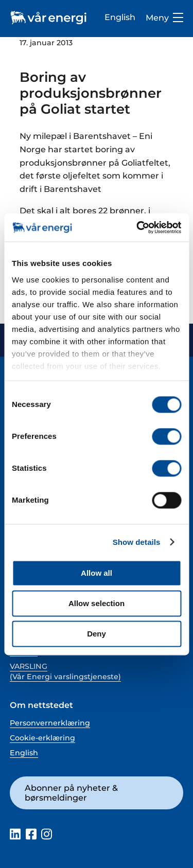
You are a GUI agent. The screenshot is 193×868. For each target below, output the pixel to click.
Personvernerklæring (50, 723)
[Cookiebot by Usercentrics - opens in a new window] (137, 227)
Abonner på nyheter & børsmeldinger (71, 793)
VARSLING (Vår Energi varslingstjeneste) (65, 671)
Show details (137, 542)
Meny (164, 18)
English (120, 17)
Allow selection (97, 603)
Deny (97, 634)
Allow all (97, 573)
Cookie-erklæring (42, 738)
